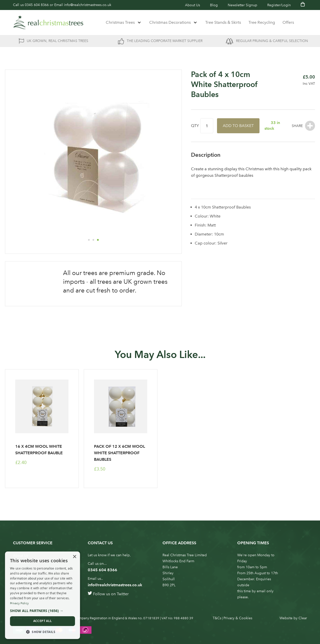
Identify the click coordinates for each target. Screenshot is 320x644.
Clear (303, 618)
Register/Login (279, 5)
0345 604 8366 (37, 5)
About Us (192, 5)
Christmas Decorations (170, 22)
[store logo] (48, 22)
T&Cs (217, 618)
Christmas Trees (120, 22)
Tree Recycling (262, 22)
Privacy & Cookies (238, 618)
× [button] (74, 557)
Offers (288, 22)
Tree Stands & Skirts (223, 22)
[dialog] (42, 595)
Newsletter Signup (242, 5)
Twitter (123, 594)
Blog (214, 5)
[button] (89, 240)
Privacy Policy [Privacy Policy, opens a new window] (19, 603)
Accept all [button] (43, 621)
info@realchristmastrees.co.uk (88, 5)
